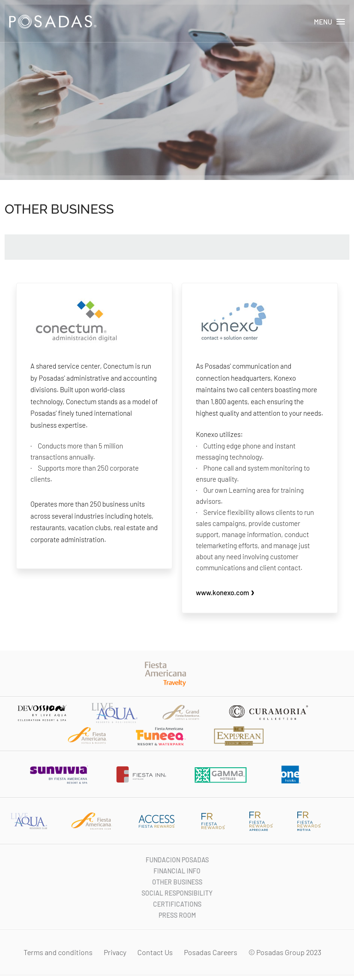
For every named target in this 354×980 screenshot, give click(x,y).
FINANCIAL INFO (177, 871)
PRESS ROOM (177, 915)
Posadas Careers (211, 952)
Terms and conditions (59, 952)
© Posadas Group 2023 (286, 952)
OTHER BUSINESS (177, 882)
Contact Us (156, 952)
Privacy (116, 952)
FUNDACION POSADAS (177, 860)
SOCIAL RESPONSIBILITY (177, 893)
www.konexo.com (225, 592)
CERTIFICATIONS (177, 904)
